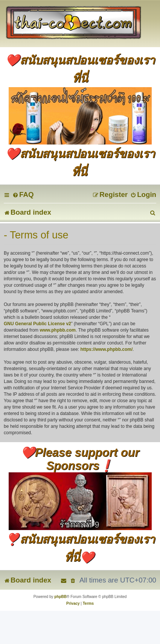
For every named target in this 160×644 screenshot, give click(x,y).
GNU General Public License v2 (37, 324)
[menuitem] (23, 194)
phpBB (60, 597)
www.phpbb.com (58, 330)
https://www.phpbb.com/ (106, 349)
